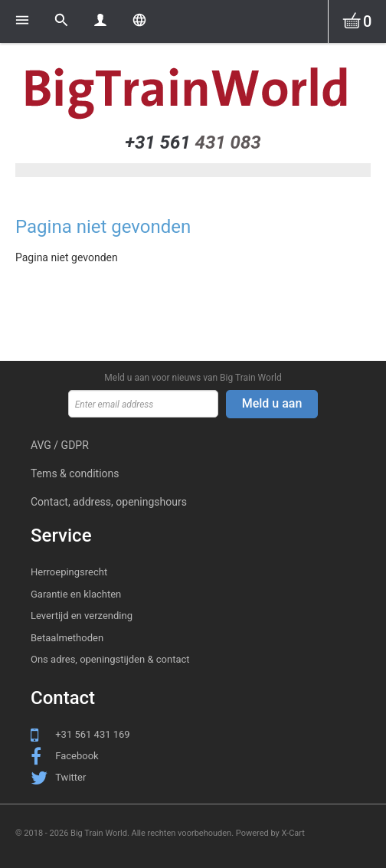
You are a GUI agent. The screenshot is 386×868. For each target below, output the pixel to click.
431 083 (193, 142)
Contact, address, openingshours (109, 502)
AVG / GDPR (60, 445)
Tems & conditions (75, 473)
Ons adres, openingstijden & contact (110, 659)
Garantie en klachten (76, 594)
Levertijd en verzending (82, 616)
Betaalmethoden (67, 638)
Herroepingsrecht (69, 572)
